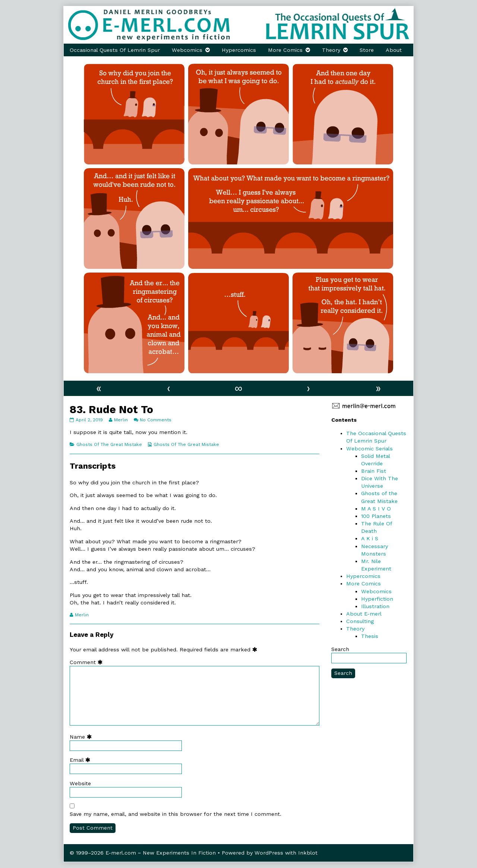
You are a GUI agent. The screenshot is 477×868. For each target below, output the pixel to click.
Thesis (370, 636)
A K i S (370, 538)
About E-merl (364, 614)
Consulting (360, 621)
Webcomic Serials (369, 449)
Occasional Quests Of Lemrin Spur (115, 50)
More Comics (285, 50)
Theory (331, 50)
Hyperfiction (377, 599)
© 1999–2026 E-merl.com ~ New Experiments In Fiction (143, 853)
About (394, 50)
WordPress (269, 853)
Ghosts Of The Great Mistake (109, 444)
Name (82, 737)
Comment (88, 662)
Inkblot (308, 853)
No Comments (156, 420)
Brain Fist (374, 471)
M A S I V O (376, 509)
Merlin (121, 420)
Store (367, 50)
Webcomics (187, 50)
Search (340, 649)
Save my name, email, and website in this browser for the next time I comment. (176, 814)
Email (82, 760)
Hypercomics (239, 50)
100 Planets (376, 516)
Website (80, 783)
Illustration (375, 606)
